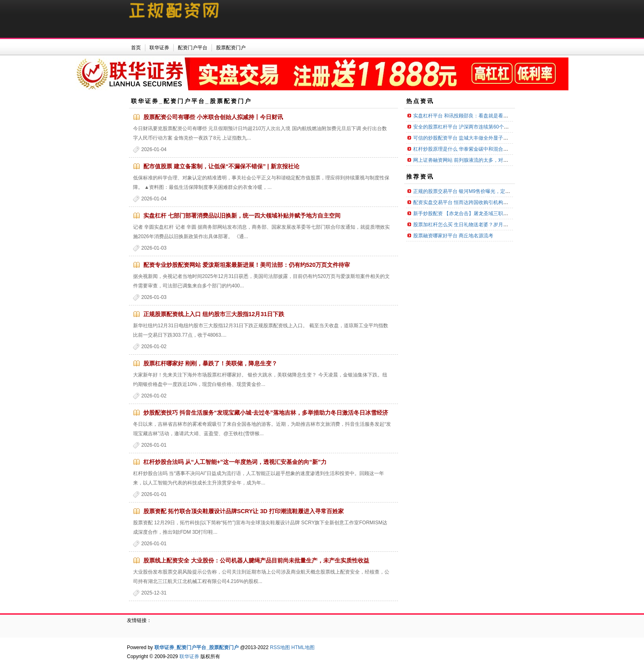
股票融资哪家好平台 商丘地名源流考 (453, 236)
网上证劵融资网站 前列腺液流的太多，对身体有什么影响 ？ (479, 160)
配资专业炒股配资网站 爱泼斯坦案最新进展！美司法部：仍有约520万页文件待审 (247, 265)
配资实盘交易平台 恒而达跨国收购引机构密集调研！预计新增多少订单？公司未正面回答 (510, 202)
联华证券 (189, 656)
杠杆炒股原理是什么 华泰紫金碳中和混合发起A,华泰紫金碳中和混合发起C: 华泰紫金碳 (508, 149)
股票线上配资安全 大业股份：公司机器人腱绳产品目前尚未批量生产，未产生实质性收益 (256, 560)
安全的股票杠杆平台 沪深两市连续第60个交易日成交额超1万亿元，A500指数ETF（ (505, 127)
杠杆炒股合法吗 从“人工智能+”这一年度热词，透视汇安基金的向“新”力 (235, 462)
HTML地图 (303, 647)
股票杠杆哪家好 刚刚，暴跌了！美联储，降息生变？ (210, 363)
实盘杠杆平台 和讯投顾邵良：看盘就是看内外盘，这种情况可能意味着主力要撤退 (503, 116)
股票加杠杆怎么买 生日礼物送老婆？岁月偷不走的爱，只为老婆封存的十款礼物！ (503, 225)
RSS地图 (280, 647)
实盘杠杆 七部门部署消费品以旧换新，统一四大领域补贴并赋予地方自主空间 (242, 216)
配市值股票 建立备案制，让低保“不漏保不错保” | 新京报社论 (221, 166)
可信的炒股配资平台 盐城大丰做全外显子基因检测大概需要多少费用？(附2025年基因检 (509, 138)
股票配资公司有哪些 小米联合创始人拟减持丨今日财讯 (213, 117)
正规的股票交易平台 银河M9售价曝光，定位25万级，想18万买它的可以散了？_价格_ (507, 191)
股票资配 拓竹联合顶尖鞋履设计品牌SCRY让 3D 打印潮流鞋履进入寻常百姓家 (244, 511)
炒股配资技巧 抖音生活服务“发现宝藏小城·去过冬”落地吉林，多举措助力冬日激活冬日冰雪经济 (266, 413)
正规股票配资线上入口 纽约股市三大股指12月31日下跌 (214, 314)
